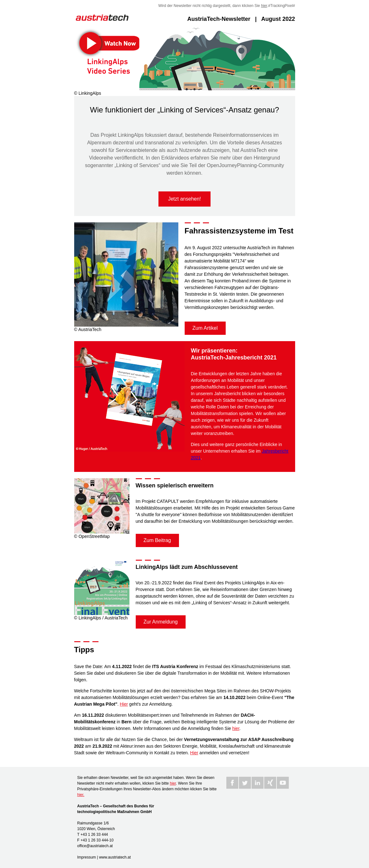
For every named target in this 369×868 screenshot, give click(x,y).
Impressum (87, 857)
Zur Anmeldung (161, 622)
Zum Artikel (205, 328)
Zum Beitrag (157, 540)
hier (264, 6)
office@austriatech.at (95, 846)
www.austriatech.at (115, 857)
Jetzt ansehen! (184, 199)
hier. (81, 795)
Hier (124, 704)
